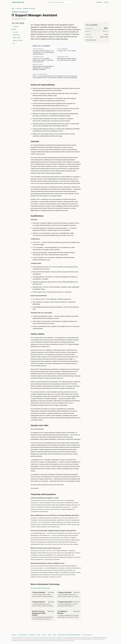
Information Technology (29, 8)
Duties (14, 29)
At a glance (16, 26)
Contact (44, 635)
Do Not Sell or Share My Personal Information (69, 635)
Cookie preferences (87, 635)
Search (38, 635)
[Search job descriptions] (60, 2)
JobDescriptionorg (18, 2)
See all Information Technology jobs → (41, 588)
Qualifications (16, 35)
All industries (32, 635)
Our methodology (22, 635)
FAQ (14, 43)
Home (13, 8)
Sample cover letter (18, 40)
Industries (99, 2)
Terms (55, 635)
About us (14, 635)
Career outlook (17, 38)
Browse (106, 2)
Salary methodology (91, 40)
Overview (15, 32)
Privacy (50, 635)
